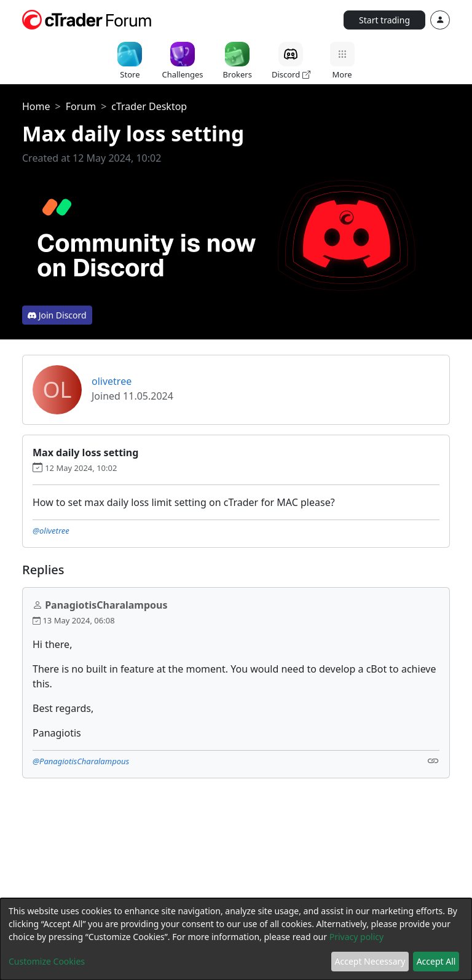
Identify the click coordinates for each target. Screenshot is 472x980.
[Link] (433, 760)
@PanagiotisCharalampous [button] (81, 761)
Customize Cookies (47, 961)
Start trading (384, 20)
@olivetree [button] (51, 531)
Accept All (436, 961)
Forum (81, 106)
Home (36, 106)
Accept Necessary (370, 961)
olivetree (112, 381)
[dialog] (236, 939)
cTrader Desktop (149, 106)
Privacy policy (357, 937)
